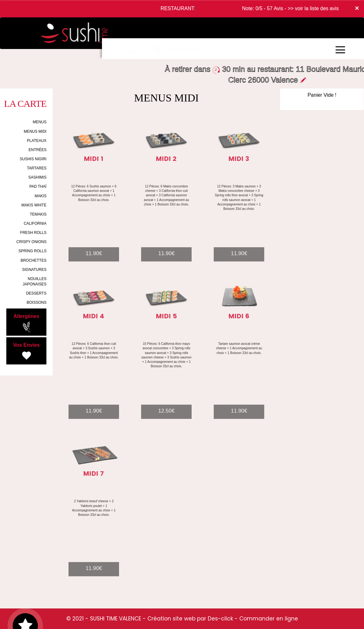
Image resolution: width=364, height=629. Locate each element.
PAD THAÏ (38, 186)
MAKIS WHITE (34, 205)
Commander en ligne (269, 619)
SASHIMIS (37, 177)
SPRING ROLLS (32, 251)
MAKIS (41, 196)
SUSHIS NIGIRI (33, 159)
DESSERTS (36, 293)
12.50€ (166, 418)
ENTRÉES (37, 150)
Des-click (220, 619)
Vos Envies (26, 352)
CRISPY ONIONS (31, 242)
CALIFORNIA (35, 223)
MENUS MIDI (35, 131)
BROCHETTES (33, 260)
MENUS (40, 122)
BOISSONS (36, 302)
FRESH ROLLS (33, 233)
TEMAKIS (38, 214)
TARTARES (37, 168)
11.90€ (94, 260)
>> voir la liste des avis (313, 8)
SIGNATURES (34, 270)
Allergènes (27, 323)
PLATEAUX (37, 141)
